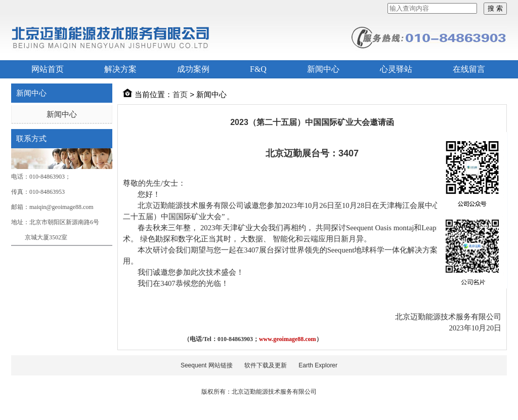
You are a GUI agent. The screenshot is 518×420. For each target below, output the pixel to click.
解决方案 (120, 69)
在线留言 (469, 69)
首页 (180, 94)
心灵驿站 (396, 69)
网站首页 (48, 69)
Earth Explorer (318, 365)
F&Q (258, 69)
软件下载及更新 (266, 365)
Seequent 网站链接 (207, 365)
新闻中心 (323, 69)
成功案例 (193, 69)
